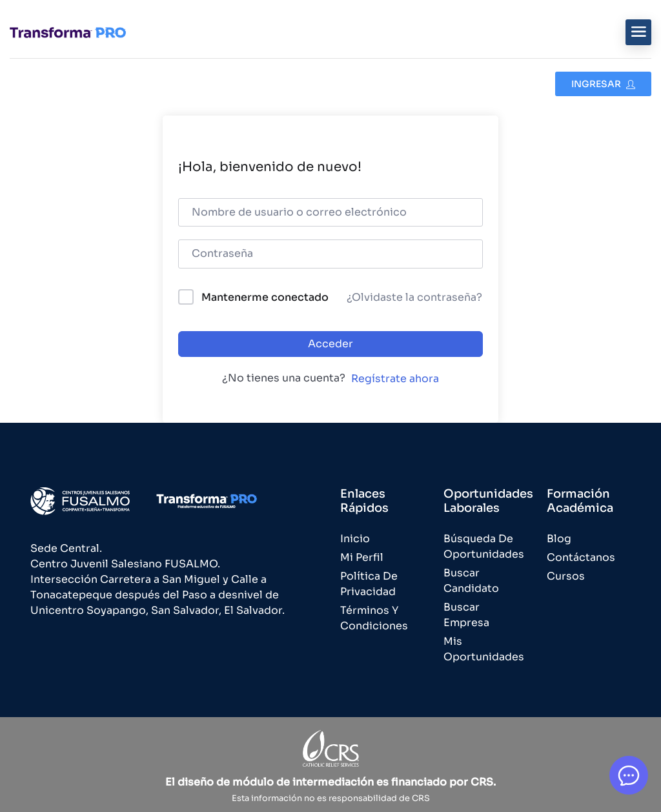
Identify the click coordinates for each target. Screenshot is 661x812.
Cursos (566, 576)
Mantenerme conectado (265, 297)
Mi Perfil (362, 557)
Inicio (355, 539)
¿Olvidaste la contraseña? (414, 297)
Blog (559, 539)
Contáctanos (581, 557)
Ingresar (603, 84)
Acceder (330, 344)
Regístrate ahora (395, 379)
